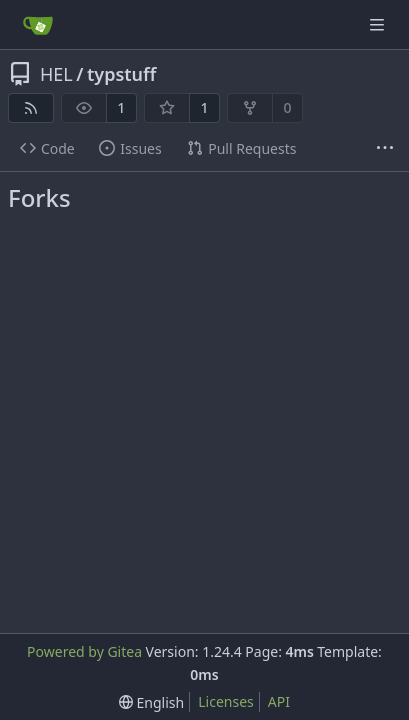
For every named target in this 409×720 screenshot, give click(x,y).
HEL (56, 74)
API (279, 701)
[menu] (151, 702)
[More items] (385, 149)
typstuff (121, 74)
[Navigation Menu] (379, 24)
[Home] (38, 25)
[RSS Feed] (31, 108)
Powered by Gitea (84, 651)
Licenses (226, 701)
